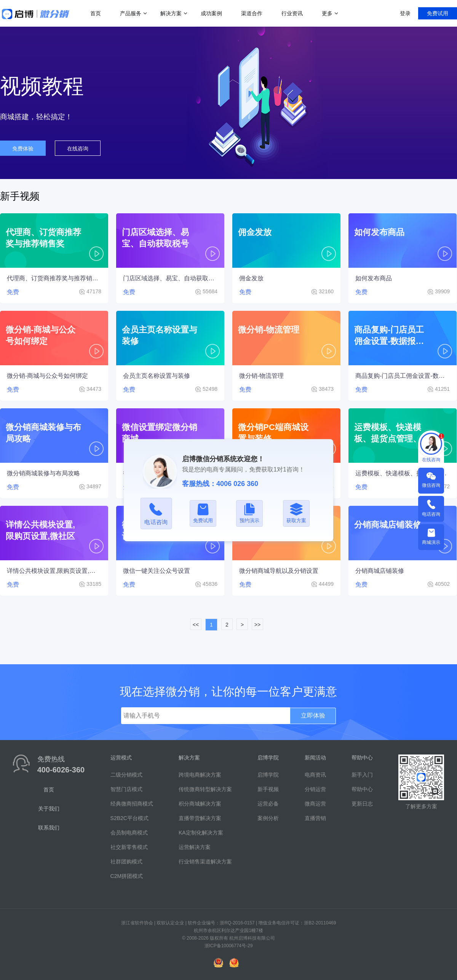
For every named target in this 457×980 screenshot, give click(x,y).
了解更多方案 (421, 806)
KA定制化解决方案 (201, 833)
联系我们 (49, 828)
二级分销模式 (126, 775)
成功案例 (211, 13)
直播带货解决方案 (200, 818)
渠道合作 (252, 13)
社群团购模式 (126, 862)
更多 (327, 13)
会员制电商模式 (129, 833)
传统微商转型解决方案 (205, 789)
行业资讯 (292, 13)
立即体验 (313, 715)
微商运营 (315, 804)
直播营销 (315, 818)
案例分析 (268, 818)
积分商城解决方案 (200, 804)
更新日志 (362, 804)
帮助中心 (362, 789)
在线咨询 (78, 149)
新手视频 (268, 789)
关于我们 (49, 809)
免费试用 (438, 13)
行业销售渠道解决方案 (205, 862)
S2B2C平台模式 (129, 818)
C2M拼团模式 (127, 876)
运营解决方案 (195, 847)
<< (196, 625)
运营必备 (268, 804)
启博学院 (268, 775)
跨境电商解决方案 (200, 775)
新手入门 (362, 775)
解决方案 (171, 13)
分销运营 (315, 789)
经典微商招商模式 (132, 804)
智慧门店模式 (126, 789)
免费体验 (23, 149)
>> (257, 625)
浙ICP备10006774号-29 (229, 946)
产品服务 (131, 13)
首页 (96, 13)
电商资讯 (315, 775)
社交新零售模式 (129, 847)
